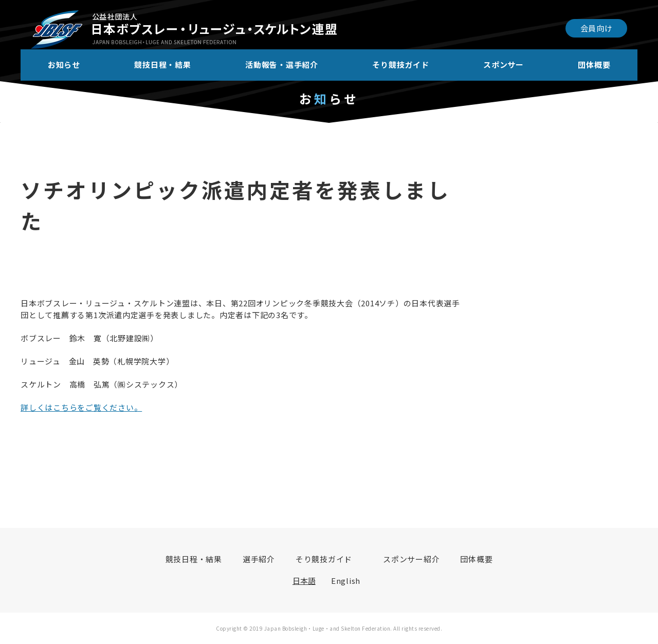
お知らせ (64, 65)
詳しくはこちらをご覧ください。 (81, 407)
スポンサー (504, 65)
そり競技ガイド (400, 65)
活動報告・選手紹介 (282, 65)
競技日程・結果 (162, 65)
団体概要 (594, 65)
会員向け (597, 28)
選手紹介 (259, 559)
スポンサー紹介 (411, 559)
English (346, 581)
